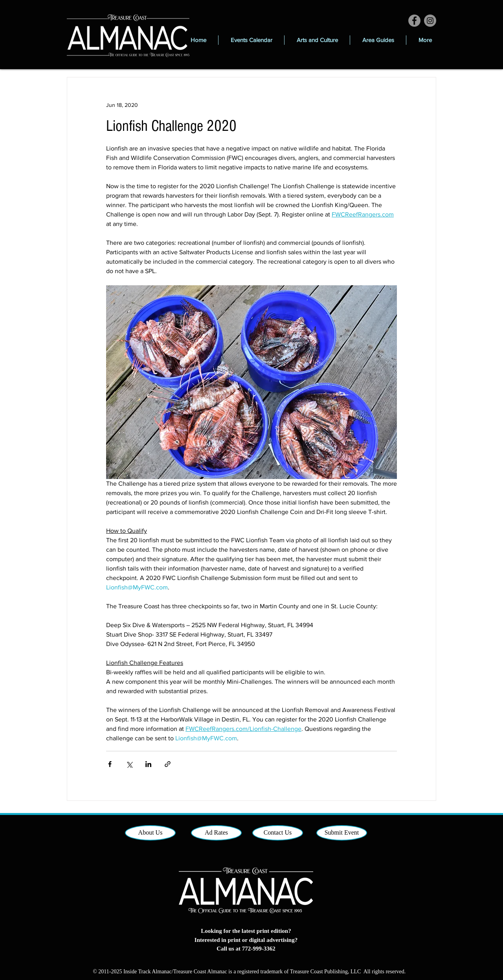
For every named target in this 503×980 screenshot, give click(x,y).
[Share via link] (168, 764)
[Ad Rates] (216, 833)
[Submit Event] (342, 833)
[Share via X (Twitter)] (129, 764)
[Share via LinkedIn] (148, 764)
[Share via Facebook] (110, 764)
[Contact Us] (278, 833)
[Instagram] (430, 21)
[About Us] (150, 833)
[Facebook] (414, 21)
